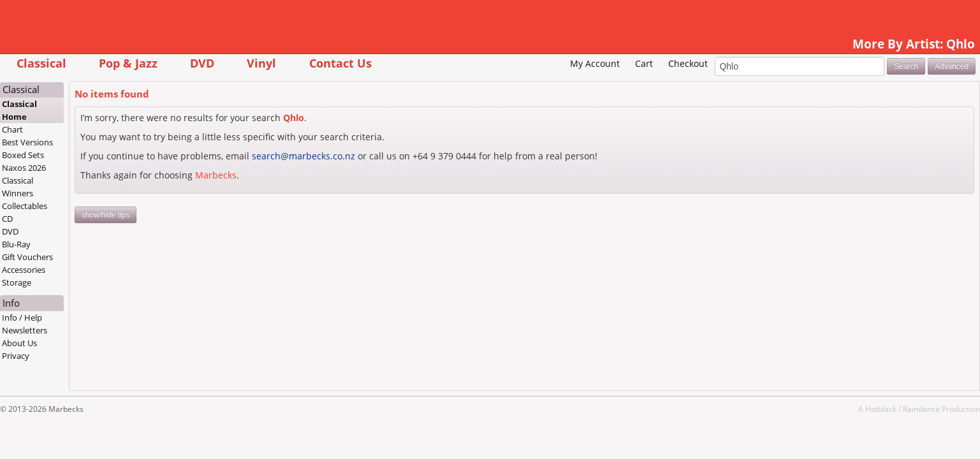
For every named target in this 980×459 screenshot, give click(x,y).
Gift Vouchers (106, 257)
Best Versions (106, 142)
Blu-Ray (95, 244)
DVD (281, 63)
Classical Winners (96, 187)
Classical (120, 63)
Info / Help (100, 317)
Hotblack (802, 409)
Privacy (94, 356)
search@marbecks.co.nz (382, 156)
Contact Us (419, 63)
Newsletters (103, 330)
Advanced (873, 66)
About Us (98, 343)
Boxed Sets (101, 155)
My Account (516, 63)
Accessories (102, 270)
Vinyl (340, 63)
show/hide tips (184, 215)
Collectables (103, 206)
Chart (91, 129)
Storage (95, 282)
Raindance (843, 409)
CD (86, 219)
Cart (566, 63)
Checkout (610, 63)
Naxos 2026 (102, 168)
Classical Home (98, 110)
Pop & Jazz (207, 63)
